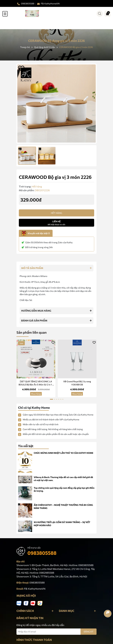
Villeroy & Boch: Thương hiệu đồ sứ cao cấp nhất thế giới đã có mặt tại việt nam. (63, 479)
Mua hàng (36, 394)
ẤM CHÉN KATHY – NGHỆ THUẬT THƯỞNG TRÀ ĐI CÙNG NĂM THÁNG (63, 506)
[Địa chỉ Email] (56, 632)
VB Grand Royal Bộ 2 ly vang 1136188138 (77, 383)
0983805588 (42, 553)
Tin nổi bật (26, 446)
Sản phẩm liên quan (32, 332)
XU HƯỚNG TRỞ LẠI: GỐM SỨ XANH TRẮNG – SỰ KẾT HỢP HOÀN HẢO (62, 524)
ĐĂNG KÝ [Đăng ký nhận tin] (89, 632)
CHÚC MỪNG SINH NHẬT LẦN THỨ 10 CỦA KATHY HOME (63, 453)
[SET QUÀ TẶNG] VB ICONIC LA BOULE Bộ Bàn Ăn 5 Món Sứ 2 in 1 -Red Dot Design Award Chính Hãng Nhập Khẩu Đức (36, 383)
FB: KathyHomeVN (35, 589)
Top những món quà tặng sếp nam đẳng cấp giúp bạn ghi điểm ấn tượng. (64, 489)
